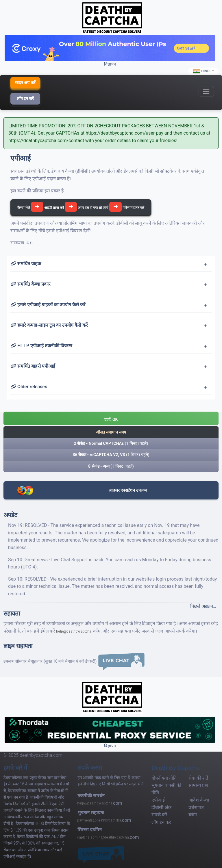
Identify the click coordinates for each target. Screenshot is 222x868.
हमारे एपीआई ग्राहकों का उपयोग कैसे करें (48, 305)
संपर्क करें (159, 815)
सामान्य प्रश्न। (199, 785)
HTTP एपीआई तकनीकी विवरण (41, 346)
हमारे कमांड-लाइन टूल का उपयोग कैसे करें (49, 325)
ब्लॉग (193, 815)
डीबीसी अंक (161, 807)
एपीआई (158, 800)
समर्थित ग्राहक (26, 264)
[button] (111, 418)
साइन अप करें (25, 83)
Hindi (202, 71)
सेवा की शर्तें (198, 778)
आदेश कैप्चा (199, 800)
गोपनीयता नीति (164, 778)
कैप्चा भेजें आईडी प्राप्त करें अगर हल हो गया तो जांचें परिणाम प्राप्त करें (81, 207)
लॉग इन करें (25, 98)
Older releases (29, 387)
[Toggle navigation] (206, 91)
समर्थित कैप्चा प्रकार (30, 284)
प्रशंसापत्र (196, 807)
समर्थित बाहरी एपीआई (33, 366)
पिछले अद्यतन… (203, 606)
